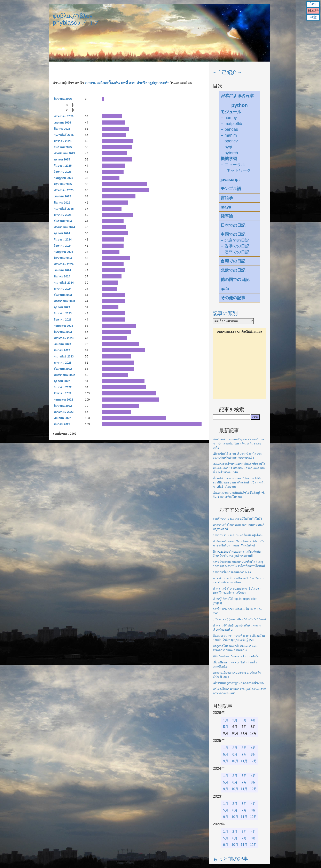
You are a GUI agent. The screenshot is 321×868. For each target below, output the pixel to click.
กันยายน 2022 (63, 387)
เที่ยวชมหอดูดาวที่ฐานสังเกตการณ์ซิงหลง (239, 683)
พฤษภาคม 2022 (64, 412)
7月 (244, 754)
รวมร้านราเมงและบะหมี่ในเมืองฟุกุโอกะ (238, 535)
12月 (253, 761)
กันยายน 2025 (63, 166)
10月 (235, 761)
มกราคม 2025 (63, 215)
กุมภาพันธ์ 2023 (64, 356)
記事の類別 (225, 313)
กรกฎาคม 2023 (63, 326)
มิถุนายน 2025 (63, 184)
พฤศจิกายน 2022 (64, 375)
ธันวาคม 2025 (63, 147)
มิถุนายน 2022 (63, 406)
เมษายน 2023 (62, 344)
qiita (225, 289)
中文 (313, 17)
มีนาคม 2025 (62, 203)
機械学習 (229, 159)
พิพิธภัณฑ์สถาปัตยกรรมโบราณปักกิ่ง (236, 656)
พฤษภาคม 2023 (64, 338)
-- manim (229, 135)
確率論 (227, 216)
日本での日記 (233, 225)
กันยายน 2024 (63, 239)
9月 (226, 761)
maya (226, 207)
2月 (235, 720)
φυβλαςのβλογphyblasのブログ (76, 19)
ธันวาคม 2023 (63, 295)
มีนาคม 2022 (62, 424)
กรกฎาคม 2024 (63, 252)
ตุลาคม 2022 (62, 381)
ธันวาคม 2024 (63, 221)
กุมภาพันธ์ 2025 (64, 209)
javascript (230, 180)
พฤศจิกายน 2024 (64, 227)
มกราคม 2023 (63, 363)
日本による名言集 (237, 96)
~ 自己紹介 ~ (227, 72)
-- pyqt (226, 147)
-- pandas (229, 129)
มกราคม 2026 (63, 141)
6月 (235, 754)
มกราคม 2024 (63, 289)
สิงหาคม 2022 (63, 393)
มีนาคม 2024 (62, 276)
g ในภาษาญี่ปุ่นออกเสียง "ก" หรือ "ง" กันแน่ (239, 619)
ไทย (313, 4)
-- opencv (229, 141)
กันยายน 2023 (63, 313)
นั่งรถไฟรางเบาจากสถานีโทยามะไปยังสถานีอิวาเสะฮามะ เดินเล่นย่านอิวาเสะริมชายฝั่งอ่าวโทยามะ (239, 482)
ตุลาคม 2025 (62, 159)
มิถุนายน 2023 (63, 332)
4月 (253, 720)
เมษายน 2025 (62, 196)
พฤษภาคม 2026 (64, 116)
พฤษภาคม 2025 (64, 190)
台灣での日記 (233, 261)
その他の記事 (233, 298)
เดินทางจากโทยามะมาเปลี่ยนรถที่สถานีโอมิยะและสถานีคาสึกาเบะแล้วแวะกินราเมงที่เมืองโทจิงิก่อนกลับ (239, 468)
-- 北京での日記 (235, 240)
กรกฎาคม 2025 (63, 178)
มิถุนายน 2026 (63, 99)
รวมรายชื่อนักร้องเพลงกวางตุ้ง (232, 572)
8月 (253, 754)
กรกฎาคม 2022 (63, 400)
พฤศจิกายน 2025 (64, 153)
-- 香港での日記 (235, 246)
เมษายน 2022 (62, 418)
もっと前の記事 (230, 859)
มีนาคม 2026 (62, 129)
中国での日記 (233, 234)
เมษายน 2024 (62, 270)
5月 (226, 727)
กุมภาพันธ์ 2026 (64, 135)
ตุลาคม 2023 (62, 307)
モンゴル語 (231, 189)
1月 (226, 720)
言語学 (227, 198)
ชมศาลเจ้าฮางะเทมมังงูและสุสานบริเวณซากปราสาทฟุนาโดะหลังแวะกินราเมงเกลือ (238, 443)
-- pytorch (229, 153)
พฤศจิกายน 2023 (64, 301)
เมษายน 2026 (62, 123)
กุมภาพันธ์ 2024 (64, 283)
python (240, 105)
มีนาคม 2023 (62, 350)
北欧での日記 (233, 270)
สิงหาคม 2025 (63, 172)
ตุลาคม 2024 (62, 233)
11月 (244, 761)
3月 (244, 720)
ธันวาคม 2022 (63, 369)
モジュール (231, 112)
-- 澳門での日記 (235, 252)
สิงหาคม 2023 (63, 319)
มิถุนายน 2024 (63, 258)
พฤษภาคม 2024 (64, 264)
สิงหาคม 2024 (63, 246)
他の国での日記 (235, 279)
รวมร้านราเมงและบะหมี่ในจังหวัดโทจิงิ (237, 519)
